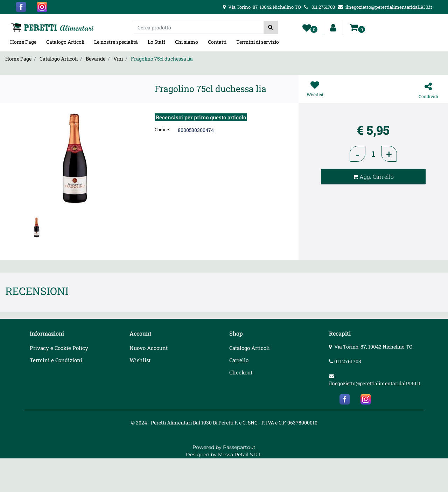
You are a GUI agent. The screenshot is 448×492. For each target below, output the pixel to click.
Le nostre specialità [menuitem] (116, 42)
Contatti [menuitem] (217, 42)
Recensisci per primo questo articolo (201, 117)
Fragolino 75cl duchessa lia (162, 59)
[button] (271, 27)
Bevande (96, 59)
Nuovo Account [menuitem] (149, 348)
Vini (118, 59)
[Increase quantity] (389, 154)
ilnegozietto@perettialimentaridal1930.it (375, 383)
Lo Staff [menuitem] (156, 42)
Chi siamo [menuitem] (187, 42)
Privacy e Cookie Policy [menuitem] (59, 348)
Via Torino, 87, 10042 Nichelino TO (373, 347)
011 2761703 (348, 361)
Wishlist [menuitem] (140, 360)
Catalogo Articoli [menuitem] (65, 42)
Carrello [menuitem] (239, 360)
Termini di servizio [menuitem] (258, 42)
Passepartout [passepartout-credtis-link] (239, 447)
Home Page (18, 59)
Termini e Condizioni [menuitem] (56, 360)
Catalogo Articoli (59, 59)
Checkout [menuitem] (241, 372)
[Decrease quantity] (358, 154)
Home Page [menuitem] (23, 42)
